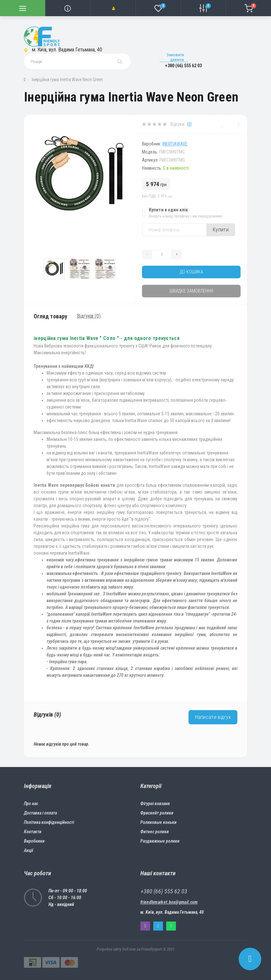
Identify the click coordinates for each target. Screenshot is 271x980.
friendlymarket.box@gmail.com (169, 902)
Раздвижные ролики (160, 841)
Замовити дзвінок (175, 57)
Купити (221, 230)
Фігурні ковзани (155, 804)
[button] (113, 8)
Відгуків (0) (89, 316)
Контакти (33, 832)
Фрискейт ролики (157, 813)
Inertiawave (175, 144)
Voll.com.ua (131, 949)
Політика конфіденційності (49, 822)
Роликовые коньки (158, 822)
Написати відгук (213, 717)
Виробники (34, 841)
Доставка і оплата (40, 813)
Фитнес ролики (155, 832)
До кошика (191, 272)
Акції (29, 850)
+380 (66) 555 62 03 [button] (164, 891)
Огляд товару (50, 316)
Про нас (31, 804)
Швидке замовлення (191, 291)
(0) (189, 124)
